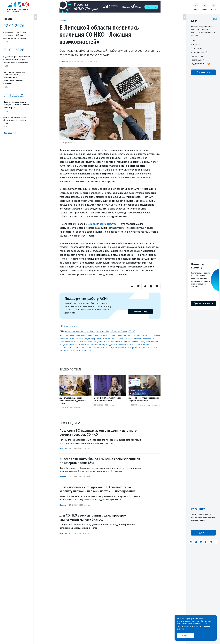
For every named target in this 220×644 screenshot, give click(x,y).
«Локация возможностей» (103, 224)
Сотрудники (196, 48)
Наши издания (197, 60)
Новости (63, 448)
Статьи (63, 21)
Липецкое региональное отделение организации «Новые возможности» (98, 336)
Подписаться (203, 72)
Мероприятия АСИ (199, 52)
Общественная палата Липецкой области (93, 348)
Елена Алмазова (67, 61)
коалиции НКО (102, 331)
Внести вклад (140, 311)
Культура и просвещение (149, 405)
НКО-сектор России (119, 331)
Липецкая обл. (71, 326)
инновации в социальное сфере (80, 331)
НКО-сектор (82, 61)
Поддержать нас (199, 64)
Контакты (195, 44)
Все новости (10, 133)
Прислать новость (199, 56)
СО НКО (132, 331)
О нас (193, 40)
